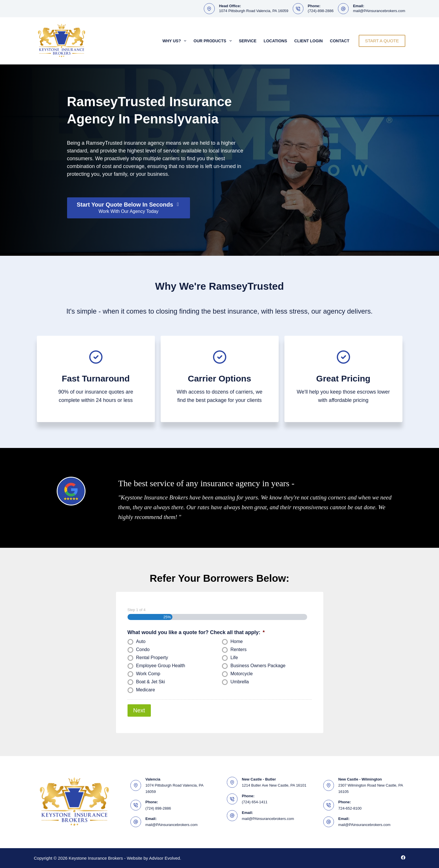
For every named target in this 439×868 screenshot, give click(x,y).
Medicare (146, 690)
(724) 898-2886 (158, 808)
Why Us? (175, 41)
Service (248, 41)
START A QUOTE (382, 41)
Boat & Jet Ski (151, 682)
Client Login (308, 41)
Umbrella (240, 682)
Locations (275, 41)
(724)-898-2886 (321, 11)
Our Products (214, 41)
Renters (239, 649)
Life (234, 658)
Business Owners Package (258, 666)
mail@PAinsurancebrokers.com (379, 11)
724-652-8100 (350, 808)
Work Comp (148, 674)
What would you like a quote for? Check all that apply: (196, 632)
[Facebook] (403, 857)
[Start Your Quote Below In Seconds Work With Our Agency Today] (129, 208)
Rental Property (152, 658)
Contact (340, 41)
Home (237, 641)
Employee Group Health (161, 666)
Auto (141, 641)
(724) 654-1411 (255, 802)
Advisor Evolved (165, 858)
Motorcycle (242, 674)
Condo (143, 649)
